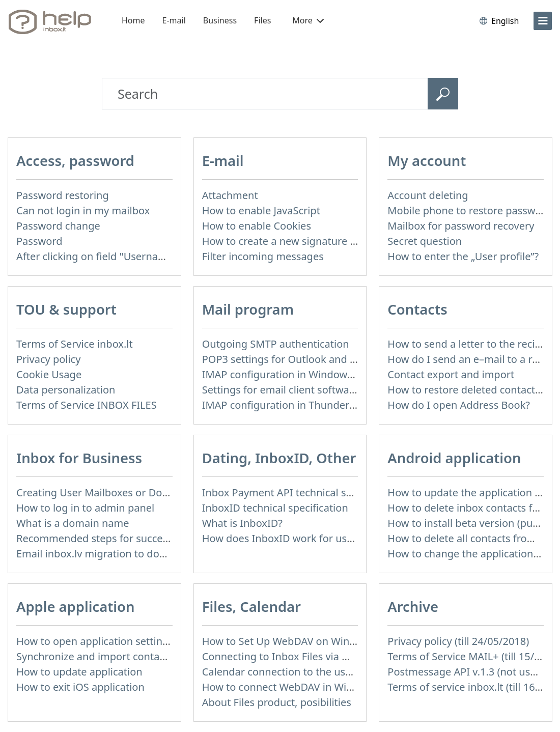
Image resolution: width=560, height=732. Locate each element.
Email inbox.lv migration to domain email (114, 554)
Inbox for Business (79, 458)
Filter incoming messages (263, 256)
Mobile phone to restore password (470, 210)
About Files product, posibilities (277, 702)
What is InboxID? (242, 523)
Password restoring (63, 195)
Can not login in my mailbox (83, 210)
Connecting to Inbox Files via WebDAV (292, 656)
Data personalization (66, 390)
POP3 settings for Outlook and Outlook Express (315, 359)
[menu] (543, 21)
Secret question (425, 241)
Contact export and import (451, 374)
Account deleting (428, 195)
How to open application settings (95, 641)
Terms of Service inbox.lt (75, 344)
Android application (454, 458)
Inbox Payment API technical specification (302, 492)
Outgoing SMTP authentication (276, 344)
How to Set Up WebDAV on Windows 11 (296, 641)
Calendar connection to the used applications (310, 672)
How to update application (79, 672)
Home (133, 20)
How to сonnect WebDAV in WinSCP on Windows (317, 687)
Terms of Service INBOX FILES (87, 405)
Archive (413, 607)
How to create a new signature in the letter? (306, 241)
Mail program (248, 309)
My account (427, 161)
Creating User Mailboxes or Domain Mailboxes (127, 492)
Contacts (417, 309)
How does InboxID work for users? (284, 538)
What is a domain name (73, 523)
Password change (58, 226)
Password (39, 241)
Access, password (75, 161)
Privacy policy (48, 359)
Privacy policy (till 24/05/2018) (458, 641)
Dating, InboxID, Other (279, 458)
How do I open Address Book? (459, 405)
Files (262, 20)
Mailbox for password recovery (461, 226)
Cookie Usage (49, 374)
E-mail (174, 20)
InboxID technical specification (275, 508)
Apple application (75, 607)
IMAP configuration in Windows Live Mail (299, 374)
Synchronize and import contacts (95, 656)
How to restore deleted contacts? (466, 390)
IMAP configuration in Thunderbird (285, 405)
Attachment (230, 195)
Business (220, 20)
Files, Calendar (251, 607)
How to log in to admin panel (85, 508)
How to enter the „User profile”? (463, 256)
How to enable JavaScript (261, 210)
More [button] (308, 20)
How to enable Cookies (257, 226)
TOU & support (66, 309)
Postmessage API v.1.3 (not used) (466, 672)
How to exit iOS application (80, 687)
